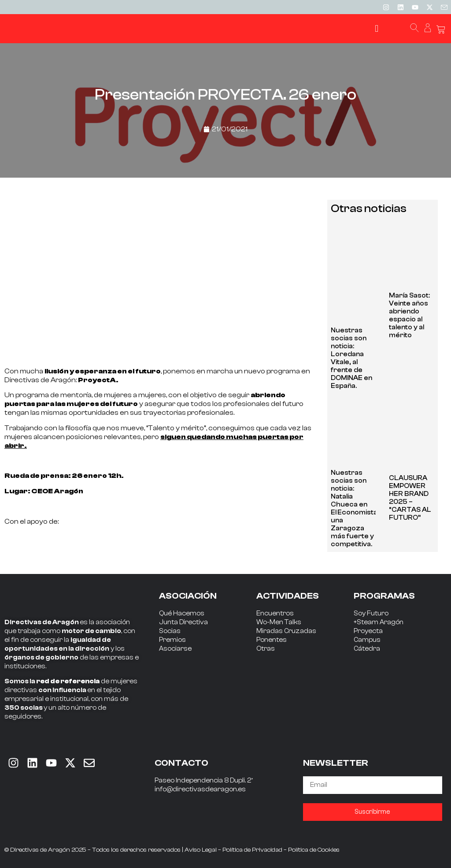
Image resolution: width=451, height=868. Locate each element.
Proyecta (368, 631)
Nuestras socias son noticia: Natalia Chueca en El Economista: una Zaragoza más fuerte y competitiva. (355, 509)
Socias (170, 631)
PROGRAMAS (384, 596)
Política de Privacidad (252, 850)
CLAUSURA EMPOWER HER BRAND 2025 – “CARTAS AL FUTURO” (410, 498)
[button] (377, 29)
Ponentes (272, 640)
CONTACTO (181, 763)
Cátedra (367, 649)
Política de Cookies (314, 850)
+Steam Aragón (379, 622)
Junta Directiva (183, 622)
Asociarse (175, 649)
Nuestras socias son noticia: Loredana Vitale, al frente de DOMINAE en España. (351, 358)
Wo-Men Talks (279, 622)
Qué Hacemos (182, 613)
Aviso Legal (201, 850)
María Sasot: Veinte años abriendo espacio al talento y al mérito (409, 315)
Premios (172, 640)
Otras (266, 649)
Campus (367, 640)
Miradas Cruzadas (286, 631)
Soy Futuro (371, 613)
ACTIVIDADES (288, 596)
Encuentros (275, 613)
